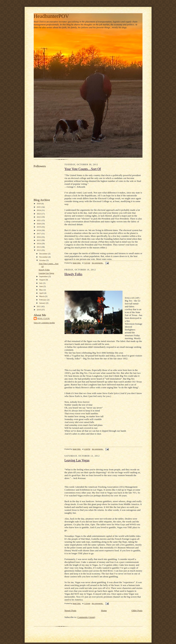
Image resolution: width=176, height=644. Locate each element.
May (41, 290)
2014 (39, 243)
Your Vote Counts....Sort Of (83, 169)
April (42, 293)
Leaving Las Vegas (46, 273)
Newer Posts (70, 610)
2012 (39, 250)
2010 (39, 310)
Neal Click (44, 318)
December (44, 254)
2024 (39, 210)
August (42, 280)
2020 (39, 224)
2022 (39, 217)
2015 (39, 240)
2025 (39, 207)
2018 (39, 230)
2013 (39, 247)
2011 (39, 306)
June (41, 286)
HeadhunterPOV (51, 16)
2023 (39, 214)
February (43, 300)
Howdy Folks (44, 270)
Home (104, 610)
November (44, 257)
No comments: (98, 263)
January (43, 303)
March (42, 296)
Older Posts (137, 610)
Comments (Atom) (86, 617)
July (41, 283)
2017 (39, 234)
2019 (39, 227)
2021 (39, 220)
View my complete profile (44, 323)
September (44, 276)
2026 (39, 204)
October (43, 260)
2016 (39, 237)
